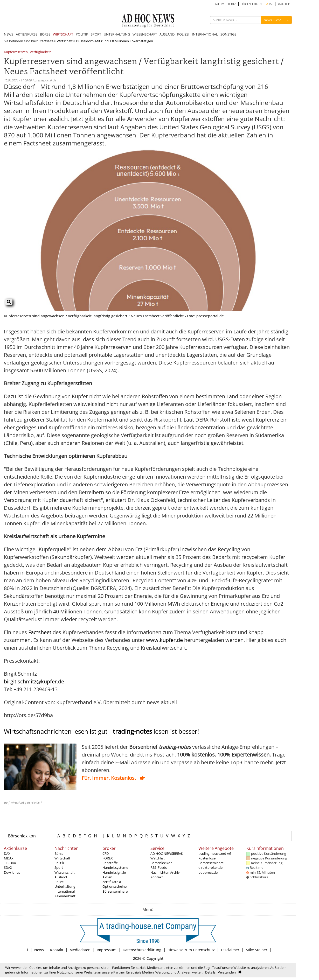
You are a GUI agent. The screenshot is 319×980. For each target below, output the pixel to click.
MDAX (9, 858)
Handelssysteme (115, 867)
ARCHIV (219, 4)
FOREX (108, 858)
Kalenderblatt (65, 896)
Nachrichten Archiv (165, 872)
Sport (59, 867)
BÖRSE (45, 34)
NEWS (9, 34)
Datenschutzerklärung (142, 950)
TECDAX (10, 863)
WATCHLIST (285, 4)
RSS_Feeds (159, 867)
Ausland (61, 877)
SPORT (96, 34)
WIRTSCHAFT (63, 34)
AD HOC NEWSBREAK (167, 853)
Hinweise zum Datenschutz (191, 950)
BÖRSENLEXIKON (251, 4)
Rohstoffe (110, 863)
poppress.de (208, 872)
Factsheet (40, 632)
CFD (106, 853)
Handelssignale (114, 872)
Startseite (46, 41)
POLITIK (82, 34)
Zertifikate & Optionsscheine (115, 884)
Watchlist (158, 858)
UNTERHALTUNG (117, 34)
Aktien (107, 877)
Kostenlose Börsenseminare (211, 860)
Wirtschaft (65, 41)
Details (210, 972)
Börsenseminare (115, 891)
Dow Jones (12, 872)
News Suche (273, 20)
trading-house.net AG (215, 853)
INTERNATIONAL (205, 34)
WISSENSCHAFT (145, 34)
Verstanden (227, 972)
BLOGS (232, 4)
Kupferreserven (16, 52)
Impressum (107, 950)
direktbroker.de (210, 867)
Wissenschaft (65, 872)
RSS (270, 4)
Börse (59, 853)
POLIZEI (183, 34)
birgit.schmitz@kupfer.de (34, 681)
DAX (7, 853)
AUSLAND (167, 34)
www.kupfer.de (164, 640)
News (39, 950)
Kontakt (157, 877)
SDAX (8, 867)
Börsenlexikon (22, 836)
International (65, 891)
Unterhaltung (65, 886)
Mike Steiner (256, 950)
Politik (59, 863)
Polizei (59, 882)
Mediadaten (80, 950)
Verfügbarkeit (40, 52)
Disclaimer (230, 950)
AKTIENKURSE (27, 34)
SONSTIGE (228, 34)
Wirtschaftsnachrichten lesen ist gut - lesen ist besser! (101, 731)
